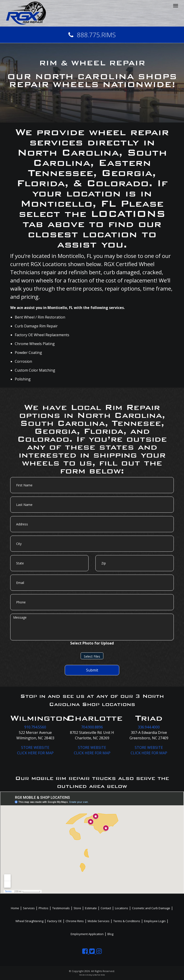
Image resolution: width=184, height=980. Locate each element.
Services (29, 908)
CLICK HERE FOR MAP (35, 753)
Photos (44, 908)
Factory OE (55, 921)
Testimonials (61, 908)
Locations (122, 908)
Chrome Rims (75, 921)
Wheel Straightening (29, 921)
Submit (92, 670)
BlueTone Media (100, 975)
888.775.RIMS (92, 35)
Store (77, 908)
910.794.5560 (35, 727)
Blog (110, 934)
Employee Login (155, 921)
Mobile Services (99, 921)
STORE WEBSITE (35, 747)
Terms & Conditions (127, 921)
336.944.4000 (149, 727)
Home (15, 908)
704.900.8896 (92, 727)
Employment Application (87, 934)
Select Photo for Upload (92, 643)
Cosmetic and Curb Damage (151, 908)
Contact (106, 908)
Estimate (91, 908)
